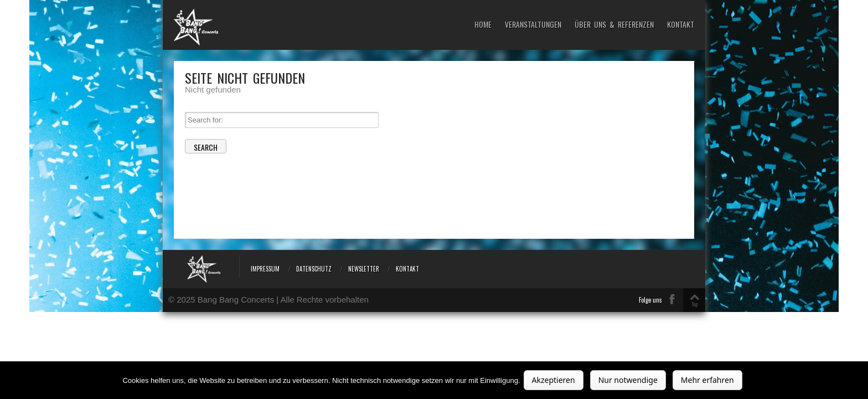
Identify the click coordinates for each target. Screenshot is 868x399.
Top (694, 304)
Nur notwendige (628, 380)
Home (483, 25)
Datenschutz (314, 269)
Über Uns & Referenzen (614, 25)
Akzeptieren (554, 380)
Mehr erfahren (707, 380)
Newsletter (364, 269)
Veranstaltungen (533, 25)
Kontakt (681, 25)
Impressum (265, 269)
